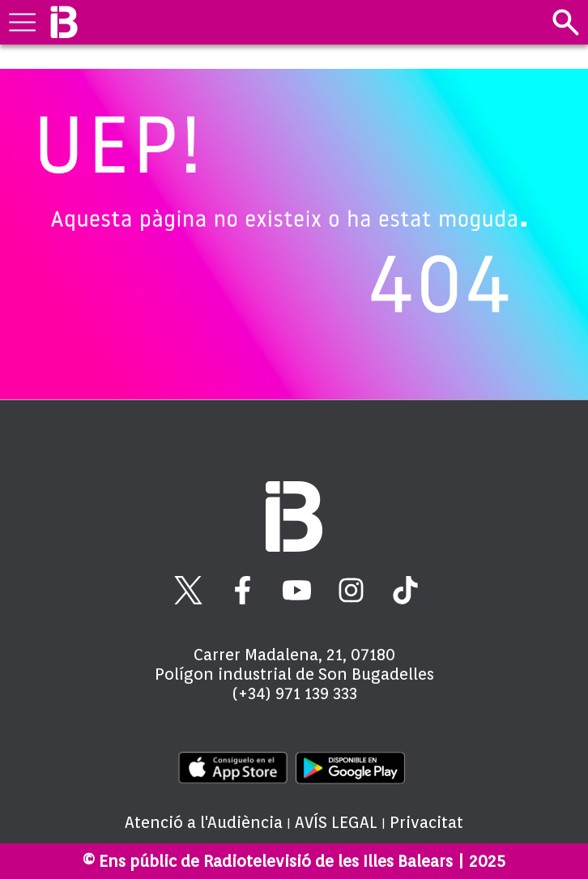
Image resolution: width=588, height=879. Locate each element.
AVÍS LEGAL (336, 822)
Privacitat (426, 822)
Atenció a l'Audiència (204, 822)
